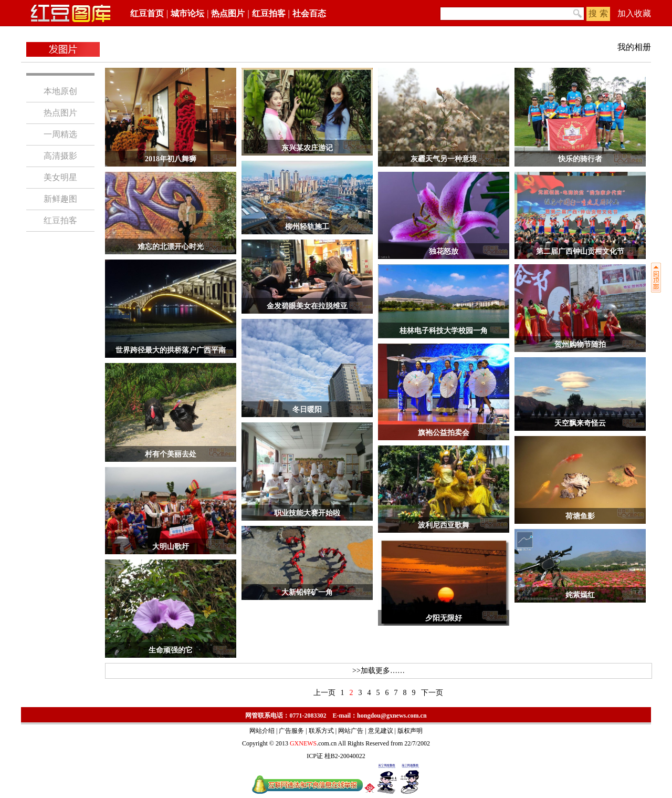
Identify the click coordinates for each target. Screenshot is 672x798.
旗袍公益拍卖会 (444, 433)
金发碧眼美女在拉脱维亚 (307, 306)
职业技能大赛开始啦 (307, 513)
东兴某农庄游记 (307, 148)
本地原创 (60, 91)
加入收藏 (634, 13)
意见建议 (381, 731)
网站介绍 (262, 731)
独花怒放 (444, 251)
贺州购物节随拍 (580, 344)
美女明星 (60, 177)
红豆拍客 (269, 13)
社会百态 (309, 13)
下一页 (432, 693)
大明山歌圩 (171, 547)
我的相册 (634, 47)
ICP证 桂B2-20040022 (336, 756)
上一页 (324, 693)
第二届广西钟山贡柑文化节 (580, 251)
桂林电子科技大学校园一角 (444, 331)
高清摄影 (60, 156)
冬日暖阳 (307, 410)
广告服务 (291, 731)
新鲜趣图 (60, 199)
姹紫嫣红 (580, 595)
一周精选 (60, 134)
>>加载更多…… (379, 671)
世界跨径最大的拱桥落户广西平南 (171, 350)
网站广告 (351, 731)
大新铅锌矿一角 (307, 592)
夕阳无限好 (444, 618)
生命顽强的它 (171, 650)
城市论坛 (187, 13)
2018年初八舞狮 (171, 159)
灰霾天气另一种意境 (444, 159)
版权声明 (410, 731)
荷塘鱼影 (580, 516)
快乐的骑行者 (580, 159)
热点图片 (228, 13)
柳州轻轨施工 (307, 227)
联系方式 (321, 731)
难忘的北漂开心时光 (171, 247)
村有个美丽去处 (171, 454)
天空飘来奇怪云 (580, 423)
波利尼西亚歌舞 (444, 525)
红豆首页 (147, 13)
